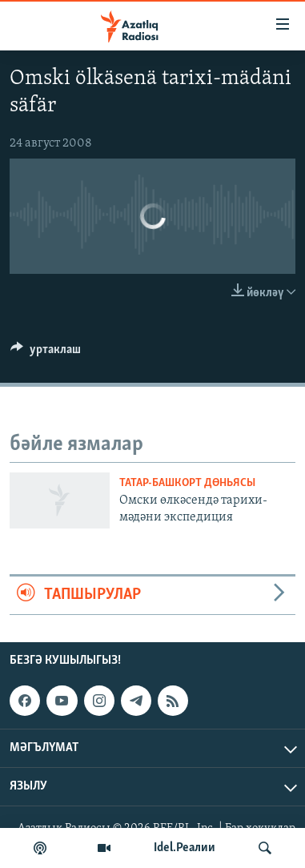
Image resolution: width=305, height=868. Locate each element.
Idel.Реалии (185, 848)
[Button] (46, 353)
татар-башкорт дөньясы (187, 483)
